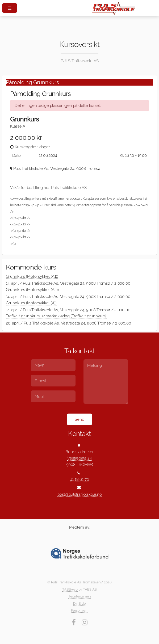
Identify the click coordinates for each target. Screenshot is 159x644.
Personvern (80, 610)
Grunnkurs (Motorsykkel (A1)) (32, 276)
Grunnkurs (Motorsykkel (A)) (31, 303)
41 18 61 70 (80, 479)
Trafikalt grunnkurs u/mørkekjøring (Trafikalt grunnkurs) (56, 316)
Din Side (79, 603)
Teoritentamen (79, 596)
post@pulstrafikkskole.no (80, 494)
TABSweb (70, 589)
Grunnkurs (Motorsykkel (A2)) (32, 290)
